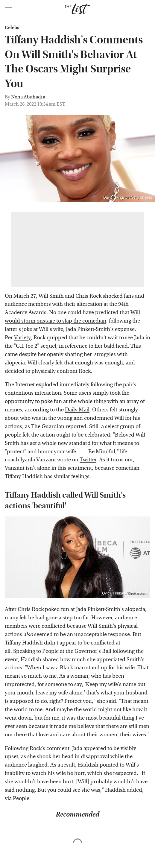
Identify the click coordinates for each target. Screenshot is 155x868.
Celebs (12, 28)
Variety (22, 338)
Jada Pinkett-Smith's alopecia (111, 609)
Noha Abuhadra (28, 97)
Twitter (88, 460)
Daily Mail (77, 410)
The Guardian (48, 427)
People (50, 651)
